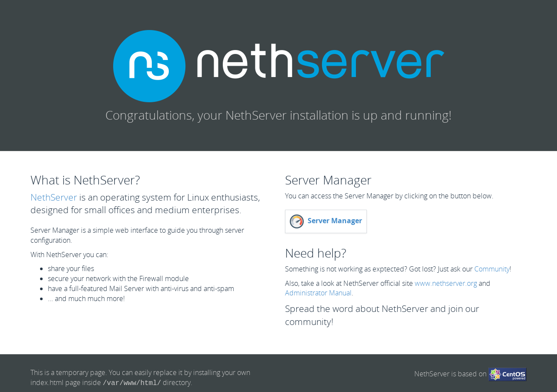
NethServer (54, 197)
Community (492, 269)
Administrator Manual (318, 293)
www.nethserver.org (446, 283)
